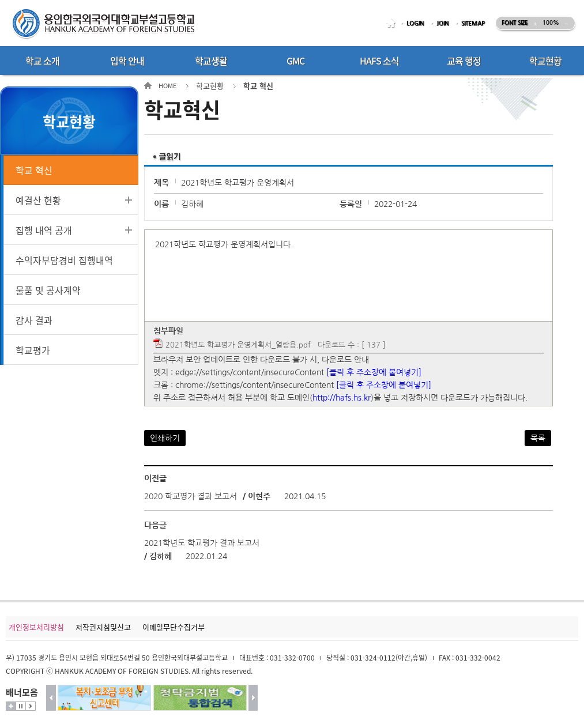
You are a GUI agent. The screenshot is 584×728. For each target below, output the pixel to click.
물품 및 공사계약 (48, 290)
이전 (51, 698)
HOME (393, 23)
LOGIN (415, 23)
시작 (31, 706)
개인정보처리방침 (36, 627)
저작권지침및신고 (103, 627)
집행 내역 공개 (44, 230)
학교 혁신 (34, 170)
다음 (253, 698)
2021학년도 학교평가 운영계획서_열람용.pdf (238, 345)
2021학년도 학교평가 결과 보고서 (202, 543)
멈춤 (21, 706)
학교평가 (33, 350)
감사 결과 (34, 320)
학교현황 (210, 86)
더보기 (11, 706)
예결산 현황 (38, 200)
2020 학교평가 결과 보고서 (191, 496)
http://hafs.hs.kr (342, 398)
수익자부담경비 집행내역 (64, 260)
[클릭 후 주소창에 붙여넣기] (374, 372)
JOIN (442, 23)
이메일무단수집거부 (174, 627)
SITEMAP (473, 23)
